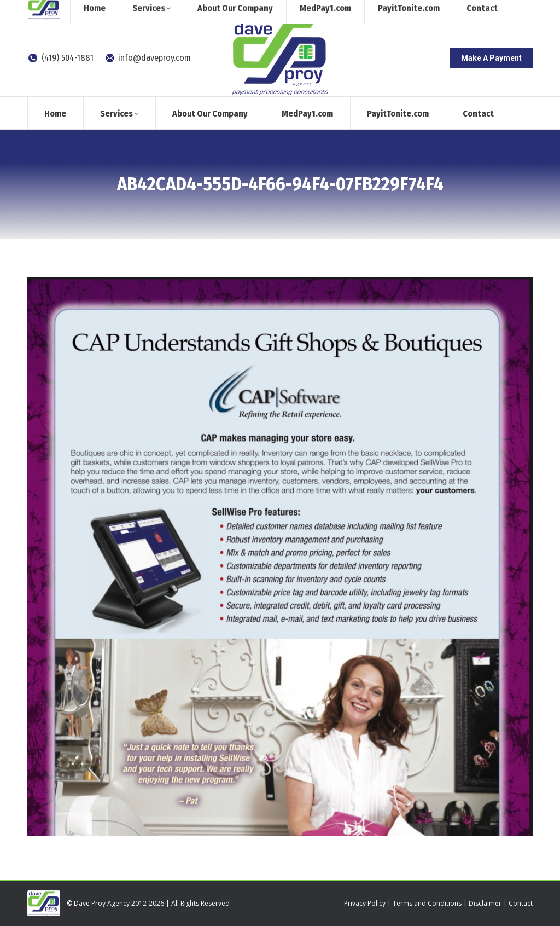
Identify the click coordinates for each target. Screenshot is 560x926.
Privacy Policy (365, 903)
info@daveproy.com (148, 58)
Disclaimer (485, 903)
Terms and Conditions (427, 903)
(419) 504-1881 (60, 58)
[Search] (442, 10)
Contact (521, 903)
